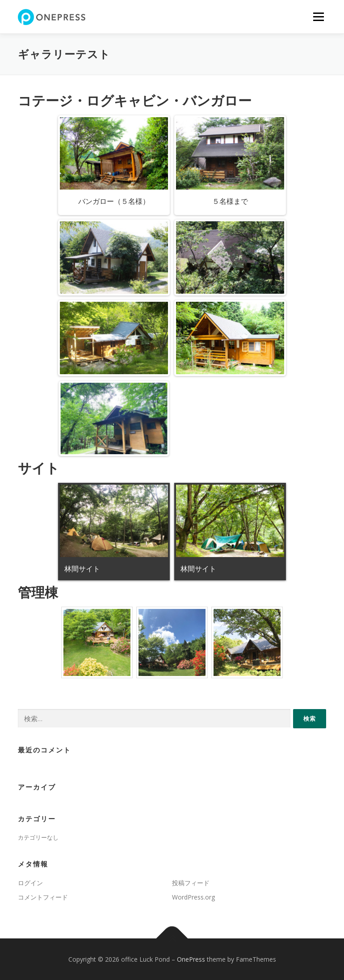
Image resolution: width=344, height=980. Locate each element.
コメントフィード (43, 897)
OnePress (191, 959)
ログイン (30, 883)
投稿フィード (191, 883)
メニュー (318, 17)
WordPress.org (193, 897)
